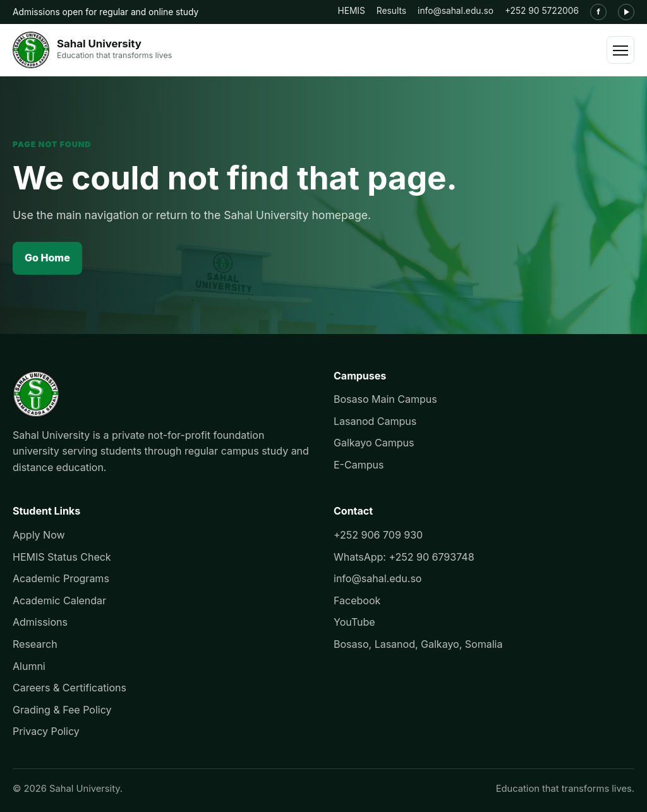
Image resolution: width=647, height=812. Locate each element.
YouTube (354, 622)
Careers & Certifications (70, 688)
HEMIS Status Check (62, 557)
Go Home (47, 258)
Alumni (29, 666)
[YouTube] (626, 12)
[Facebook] (598, 12)
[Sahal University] (92, 50)
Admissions (40, 622)
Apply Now (39, 535)
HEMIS (351, 11)
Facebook (357, 600)
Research (35, 644)
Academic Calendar (59, 600)
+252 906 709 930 (378, 535)
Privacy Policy (46, 731)
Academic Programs (61, 578)
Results (391, 11)
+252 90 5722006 (542, 11)
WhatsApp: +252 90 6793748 (404, 557)
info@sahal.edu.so (456, 11)
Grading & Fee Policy (62, 710)
